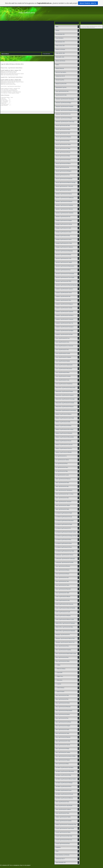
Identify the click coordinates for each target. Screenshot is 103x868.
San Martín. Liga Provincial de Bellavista (64, 798)
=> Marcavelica (59, 680)
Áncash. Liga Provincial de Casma (63, 133)
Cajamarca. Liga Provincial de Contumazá (64, 319)
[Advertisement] (27, 36)
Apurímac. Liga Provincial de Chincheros (64, 209)
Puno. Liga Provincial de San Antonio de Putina (66, 756)
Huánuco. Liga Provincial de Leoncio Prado (65, 418)
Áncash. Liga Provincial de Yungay (63, 148)
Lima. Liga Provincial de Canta (62, 581)
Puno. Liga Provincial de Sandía (62, 730)
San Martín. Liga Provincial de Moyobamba (65, 771)
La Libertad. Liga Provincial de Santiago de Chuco (66, 536)
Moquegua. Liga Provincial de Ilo (63, 635)
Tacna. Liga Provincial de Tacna (62, 802)
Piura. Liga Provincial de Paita (62, 699)
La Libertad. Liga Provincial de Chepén (64, 524)
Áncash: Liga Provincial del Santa (63, 125)
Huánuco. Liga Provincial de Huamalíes (64, 433)
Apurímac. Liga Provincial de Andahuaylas (65, 198)
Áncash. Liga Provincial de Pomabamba (64, 179)
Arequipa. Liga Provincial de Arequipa (64, 220)
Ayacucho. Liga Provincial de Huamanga (64, 251)
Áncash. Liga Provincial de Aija (62, 167)
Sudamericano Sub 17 (60, 859)
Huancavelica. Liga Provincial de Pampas (64, 391)
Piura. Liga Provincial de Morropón (63, 707)
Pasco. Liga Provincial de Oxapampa (63, 650)
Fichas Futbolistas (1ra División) (62, 855)
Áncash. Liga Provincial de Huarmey (63, 137)
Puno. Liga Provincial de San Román (63, 722)
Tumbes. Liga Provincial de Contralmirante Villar (66, 825)
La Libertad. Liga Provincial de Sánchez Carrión (66, 532)
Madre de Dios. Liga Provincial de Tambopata (65, 623)
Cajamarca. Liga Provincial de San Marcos (65, 315)
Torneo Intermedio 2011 (61, 863)
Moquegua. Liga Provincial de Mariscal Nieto (65, 638)
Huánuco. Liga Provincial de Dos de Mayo (65, 429)
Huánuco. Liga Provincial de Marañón (64, 452)
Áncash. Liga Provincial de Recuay (63, 152)
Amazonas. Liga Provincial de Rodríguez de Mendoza (67, 110)
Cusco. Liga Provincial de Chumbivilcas (64, 384)
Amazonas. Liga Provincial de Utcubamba (64, 106)
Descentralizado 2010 (60, 42)
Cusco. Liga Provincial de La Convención (64, 346)
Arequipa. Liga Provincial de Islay (63, 236)
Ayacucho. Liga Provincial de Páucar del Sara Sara (66, 285)
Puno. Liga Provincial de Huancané (63, 737)
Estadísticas (58, 847)
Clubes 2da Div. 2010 (60, 53)
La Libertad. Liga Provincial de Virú (63, 528)
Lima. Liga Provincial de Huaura (63, 570)
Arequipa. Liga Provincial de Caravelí (64, 239)
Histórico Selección (60, 68)
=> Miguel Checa (59, 676)
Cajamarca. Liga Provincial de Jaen (63, 296)
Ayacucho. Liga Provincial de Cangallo (64, 262)
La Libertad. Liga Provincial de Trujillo (64, 513)
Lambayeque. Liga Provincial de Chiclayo (64, 555)
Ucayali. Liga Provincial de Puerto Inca (64, 840)
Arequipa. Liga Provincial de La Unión (64, 243)
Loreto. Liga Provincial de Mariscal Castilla (65, 619)
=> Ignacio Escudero (60, 692)
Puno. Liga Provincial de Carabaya (63, 752)
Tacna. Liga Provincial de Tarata (62, 813)
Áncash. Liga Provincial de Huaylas (63, 160)
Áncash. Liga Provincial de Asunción (63, 190)
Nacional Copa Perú (60, 80)
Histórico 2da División (60, 61)
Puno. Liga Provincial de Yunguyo (63, 760)
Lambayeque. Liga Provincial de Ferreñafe (65, 562)
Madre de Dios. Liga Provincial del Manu (64, 627)
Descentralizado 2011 (60, 34)
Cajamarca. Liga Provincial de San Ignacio (65, 327)
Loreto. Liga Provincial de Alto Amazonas (64, 604)
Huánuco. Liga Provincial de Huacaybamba (65, 437)
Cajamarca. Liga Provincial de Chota (63, 300)
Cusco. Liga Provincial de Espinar (63, 361)
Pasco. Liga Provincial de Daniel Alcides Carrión (66, 654)
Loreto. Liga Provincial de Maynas (63, 597)
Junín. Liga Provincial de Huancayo (63, 479)
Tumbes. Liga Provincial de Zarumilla (64, 821)
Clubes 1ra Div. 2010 (60, 46)
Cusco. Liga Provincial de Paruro (63, 372)
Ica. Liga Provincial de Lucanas (62, 475)
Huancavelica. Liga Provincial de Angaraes (65, 395)
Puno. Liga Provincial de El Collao (63, 741)
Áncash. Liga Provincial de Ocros (63, 175)
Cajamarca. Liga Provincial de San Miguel (65, 331)
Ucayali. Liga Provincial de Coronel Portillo (65, 828)
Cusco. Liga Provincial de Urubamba (63, 357)
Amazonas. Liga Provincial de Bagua (63, 103)
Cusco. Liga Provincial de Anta (62, 350)
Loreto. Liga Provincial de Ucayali (63, 612)
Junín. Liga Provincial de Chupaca (63, 505)
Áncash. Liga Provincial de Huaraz (63, 129)
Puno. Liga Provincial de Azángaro (63, 726)
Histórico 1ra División (60, 49)
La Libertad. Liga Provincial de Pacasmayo (65, 521)
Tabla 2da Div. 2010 (60, 57)
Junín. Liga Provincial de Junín (62, 498)
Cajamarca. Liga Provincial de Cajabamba (64, 312)
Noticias (57, 30)
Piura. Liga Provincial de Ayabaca (63, 714)
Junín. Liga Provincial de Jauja (62, 486)
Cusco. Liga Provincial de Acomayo (63, 376)
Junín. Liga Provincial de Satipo (62, 509)
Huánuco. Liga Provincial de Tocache (63, 441)
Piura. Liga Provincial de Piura (62, 657)
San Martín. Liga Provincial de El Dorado (64, 794)
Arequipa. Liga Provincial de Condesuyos (64, 247)
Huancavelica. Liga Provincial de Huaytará (65, 407)
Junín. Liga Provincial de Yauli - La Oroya (64, 494)
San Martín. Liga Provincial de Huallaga (64, 783)
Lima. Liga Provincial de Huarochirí (63, 589)
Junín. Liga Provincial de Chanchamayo (64, 490)
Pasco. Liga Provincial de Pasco (62, 646)
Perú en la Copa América (61, 72)
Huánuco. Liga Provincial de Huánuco (64, 414)
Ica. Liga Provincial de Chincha (62, 460)
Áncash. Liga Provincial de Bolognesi (64, 171)
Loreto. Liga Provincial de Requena (63, 616)
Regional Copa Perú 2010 (61, 84)
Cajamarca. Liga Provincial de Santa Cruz (64, 323)
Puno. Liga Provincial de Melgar (62, 749)
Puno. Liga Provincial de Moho (62, 764)
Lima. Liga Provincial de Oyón (62, 578)
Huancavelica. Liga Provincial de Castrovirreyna (66, 410)
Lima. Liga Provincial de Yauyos (63, 585)
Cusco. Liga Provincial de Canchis (63, 353)
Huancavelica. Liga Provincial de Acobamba (65, 403)
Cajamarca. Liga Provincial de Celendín (64, 308)
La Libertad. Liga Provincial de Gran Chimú (65, 551)
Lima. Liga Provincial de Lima (62, 91)
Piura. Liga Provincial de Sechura (63, 703)
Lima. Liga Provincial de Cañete (62, 593)
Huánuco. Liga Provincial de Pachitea (63, 426)
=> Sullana (58, 665)
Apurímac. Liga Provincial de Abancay (64, 194)
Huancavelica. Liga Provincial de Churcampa (65, 399)
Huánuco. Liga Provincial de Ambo (63, 422)
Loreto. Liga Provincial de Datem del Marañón (65, 608)
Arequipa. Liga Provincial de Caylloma (64, 224)
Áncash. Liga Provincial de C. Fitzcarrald (64, 186)
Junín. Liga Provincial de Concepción (63, 502)
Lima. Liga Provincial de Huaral (62, 574)
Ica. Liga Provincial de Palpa (62, 471)
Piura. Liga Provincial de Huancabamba (64, 711)
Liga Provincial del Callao (61, 95)
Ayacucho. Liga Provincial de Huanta (63, 255)
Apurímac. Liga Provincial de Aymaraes (64, 201)
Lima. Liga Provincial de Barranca (63, 566)
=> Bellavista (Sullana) (61, 669)
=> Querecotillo (59, 673)
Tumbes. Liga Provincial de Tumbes (63, 817)
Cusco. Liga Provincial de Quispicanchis (64, 365)
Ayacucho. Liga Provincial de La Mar (63, 258)
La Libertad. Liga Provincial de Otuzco (64, 547)
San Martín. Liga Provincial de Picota (63, 787)
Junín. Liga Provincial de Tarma (62, 483)
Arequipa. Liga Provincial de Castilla (63, 228)
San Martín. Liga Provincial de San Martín (65, 768)
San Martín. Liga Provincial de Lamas (64, 790)
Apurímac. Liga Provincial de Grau (63, 217)
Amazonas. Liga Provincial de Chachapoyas (65, 99)
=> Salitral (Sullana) (60, 688)
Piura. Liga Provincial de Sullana (63, 661)
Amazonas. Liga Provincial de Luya (63, 114)
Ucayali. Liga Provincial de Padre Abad (64, 836)
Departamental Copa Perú (61, 87)
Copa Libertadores (60, 38)
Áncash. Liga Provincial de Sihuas (63, 156)
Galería (57, 65)
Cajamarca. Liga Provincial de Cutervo (64, 293)
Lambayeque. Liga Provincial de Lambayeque (65, 559)
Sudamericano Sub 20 (60, 76)
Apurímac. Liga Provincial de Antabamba (64, 205)
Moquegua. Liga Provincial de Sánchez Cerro (65, 642)
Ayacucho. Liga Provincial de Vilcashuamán (65, 274)
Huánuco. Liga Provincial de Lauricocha (64, 445)
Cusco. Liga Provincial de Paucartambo (64, 369)
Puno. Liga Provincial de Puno (62, 718)
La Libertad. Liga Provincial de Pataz (63, 540)
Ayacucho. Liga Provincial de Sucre (63, 270)
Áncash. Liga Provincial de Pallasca (63, 163)
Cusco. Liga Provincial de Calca (62, 342)
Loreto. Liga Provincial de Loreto (63, 600)
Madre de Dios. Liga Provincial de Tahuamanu (65, 631)
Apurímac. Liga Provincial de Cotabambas (65, 213)
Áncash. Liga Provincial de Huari (63, 141)
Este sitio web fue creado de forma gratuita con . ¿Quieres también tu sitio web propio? (52, 3)
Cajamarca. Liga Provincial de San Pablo (64, 334)
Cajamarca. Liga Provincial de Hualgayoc (64, 304)
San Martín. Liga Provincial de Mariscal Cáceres (66, 779)
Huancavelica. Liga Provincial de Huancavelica (66, 388)
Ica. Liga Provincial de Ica (61, 456)
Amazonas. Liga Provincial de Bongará (64, 118)
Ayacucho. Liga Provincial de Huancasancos (65, 266)
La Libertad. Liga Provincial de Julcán (64, 543)
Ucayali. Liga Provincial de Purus (63, 844)
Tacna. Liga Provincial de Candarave (63, 809)
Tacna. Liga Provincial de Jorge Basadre (64, 806)
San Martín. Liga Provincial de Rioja (63, 775)
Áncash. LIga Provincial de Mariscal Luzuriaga (66, 182)
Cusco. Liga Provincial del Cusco (63, 338)
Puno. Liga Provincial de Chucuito (63, 745)
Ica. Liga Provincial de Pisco (62, 464)
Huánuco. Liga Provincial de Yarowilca (64, 448)
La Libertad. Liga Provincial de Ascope (64, 517)
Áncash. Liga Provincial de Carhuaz (63, 144)
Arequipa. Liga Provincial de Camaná (63, 232)
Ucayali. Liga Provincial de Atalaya (63, 832)
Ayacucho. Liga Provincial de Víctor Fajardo (65, 277)
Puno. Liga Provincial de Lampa (62, 733)
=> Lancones (58, 684)
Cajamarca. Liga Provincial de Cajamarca (64, 289)
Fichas (57, 851)
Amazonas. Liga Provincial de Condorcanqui (65, 122)
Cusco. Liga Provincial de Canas (62, 380)
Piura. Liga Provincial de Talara (62, 695)
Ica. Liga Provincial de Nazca (62, 467)
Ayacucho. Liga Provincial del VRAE (63, 281)
